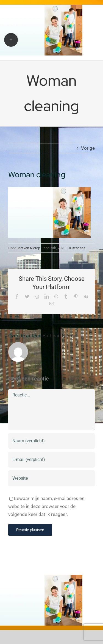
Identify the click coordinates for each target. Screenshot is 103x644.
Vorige (88, 148)
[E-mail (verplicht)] (51, 460)
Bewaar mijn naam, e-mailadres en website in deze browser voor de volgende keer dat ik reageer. (46, 506)
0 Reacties (77, 248)
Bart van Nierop (28, 248)
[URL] (51, 478)
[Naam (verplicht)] (51, 441)
